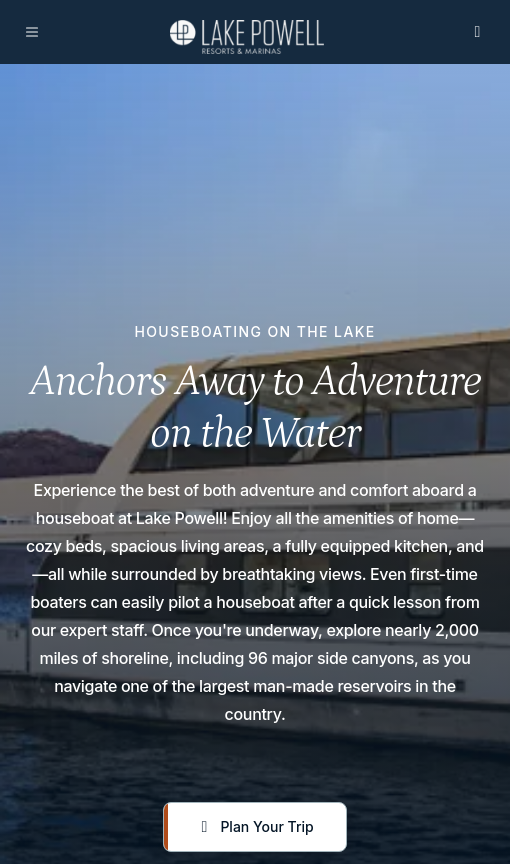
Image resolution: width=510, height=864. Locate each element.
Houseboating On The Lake (254, 332)
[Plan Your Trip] (254, 827)
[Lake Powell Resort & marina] (247, 37)
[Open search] (478, 32)
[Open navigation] (32, 32)
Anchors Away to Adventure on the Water (255, 407)
